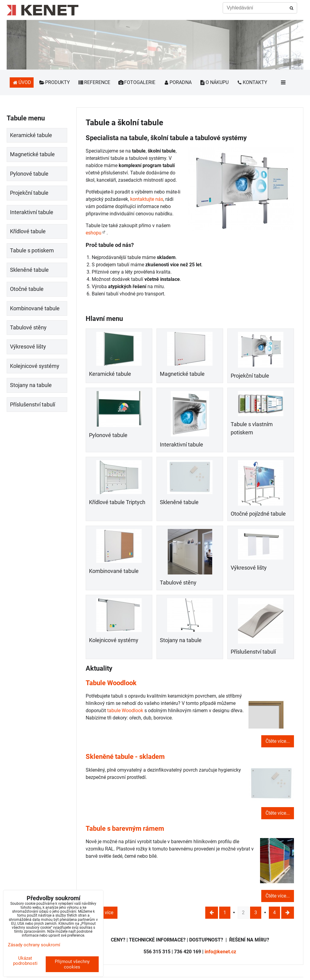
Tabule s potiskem (32, 251)
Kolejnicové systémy (114, 640)
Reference (94, 82)
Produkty (55, 82)
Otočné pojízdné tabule (258, 514)
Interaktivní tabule (181, 445)
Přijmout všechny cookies (72, 964)
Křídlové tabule (28, 231)
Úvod (22, 82)
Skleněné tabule (179, 502)
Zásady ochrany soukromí (34, 945)
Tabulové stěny (178, 583)
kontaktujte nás (147, 199)
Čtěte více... (278, 741)
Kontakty (252, 82)
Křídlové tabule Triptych (117, 502)
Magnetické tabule (182, 374)
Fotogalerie (137, 82)
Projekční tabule (250, 376)
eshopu (94, 233)
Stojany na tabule (181, 640)
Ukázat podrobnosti (25, 961)
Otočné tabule (27, 289)
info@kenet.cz (220, 952)
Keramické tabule (110, 374)
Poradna (177, 82)
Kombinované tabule (114, 571)
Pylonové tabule (108, 435)
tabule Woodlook (125, 711)
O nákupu (214, 82)
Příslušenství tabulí (253, 652)
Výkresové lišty (249, 568)
